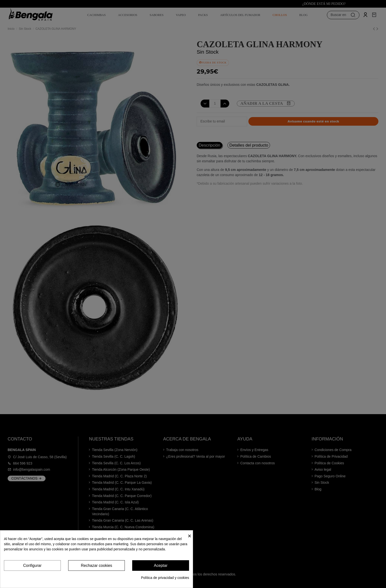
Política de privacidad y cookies (165, 578)
